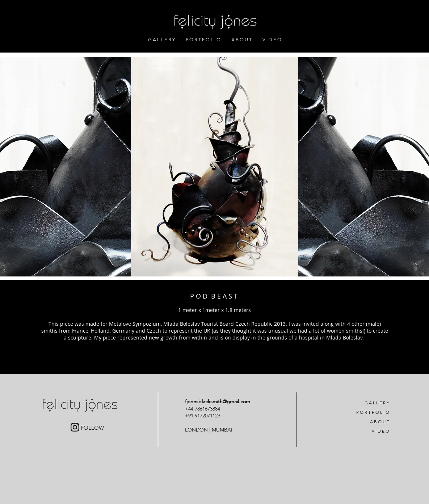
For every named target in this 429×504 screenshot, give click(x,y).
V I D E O (380, 431)
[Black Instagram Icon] (75, 427)
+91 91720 (196, 416)
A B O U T (380, 422)
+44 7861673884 (203, 409)
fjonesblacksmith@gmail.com (218, 401)
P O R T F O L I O (373, 412)
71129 (214, 416)
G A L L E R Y (377, 403)
